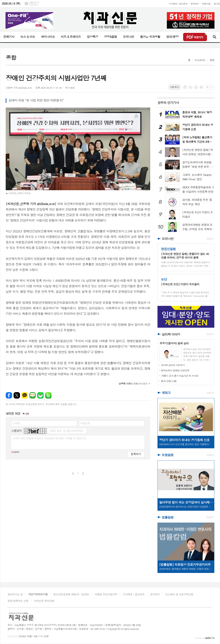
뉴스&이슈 (200, 60)
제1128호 (70, 88)
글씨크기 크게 (208, 87)
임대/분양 (172, 37)
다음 (83, 474)
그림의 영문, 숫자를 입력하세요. (66, 431)
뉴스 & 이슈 (28, 37)
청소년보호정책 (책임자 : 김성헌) (71, 594)
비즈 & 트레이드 (71, 37)
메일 (190, 87)
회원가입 (206, 4)
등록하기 (136, 454)
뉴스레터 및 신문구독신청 (179, 594)
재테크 (166, 393)
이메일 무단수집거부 (106, 594)
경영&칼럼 (110, 37)
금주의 (168, 103)
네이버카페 (40, 395)
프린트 (196, 87)
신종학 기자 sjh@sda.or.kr (19, 88)
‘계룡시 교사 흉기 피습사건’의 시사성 (180, 376)
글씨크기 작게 (212, 87)
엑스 (17, 395)
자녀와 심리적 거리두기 (173, 365)
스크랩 (201, 87)
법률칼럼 (168, 517)
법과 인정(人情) (169, 381)
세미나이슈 (48, 37)
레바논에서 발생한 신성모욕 (175, 370)
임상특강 (92, 37)
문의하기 (195, 4)
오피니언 (129, 37)
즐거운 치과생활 (150, 37)
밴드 (48, 395)
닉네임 (16, 423)
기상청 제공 (33, 5)
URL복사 (175, 87)
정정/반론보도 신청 (18, 601)
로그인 (217, 4)
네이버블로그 (33, 395)
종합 (212, 60)
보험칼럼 (168, 455)
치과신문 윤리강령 (44, 601)
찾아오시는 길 (15, 594)
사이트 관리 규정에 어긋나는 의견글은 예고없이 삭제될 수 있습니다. (50, 438)
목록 (185, 87)
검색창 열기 (214, 37)
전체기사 (9, 37)
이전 (73, 474)
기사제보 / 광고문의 (178, 4)
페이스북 (9, 395)
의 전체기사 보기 (133, 384)
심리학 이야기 (171, 334)
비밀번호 (85, 423)
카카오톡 (25, 395)
